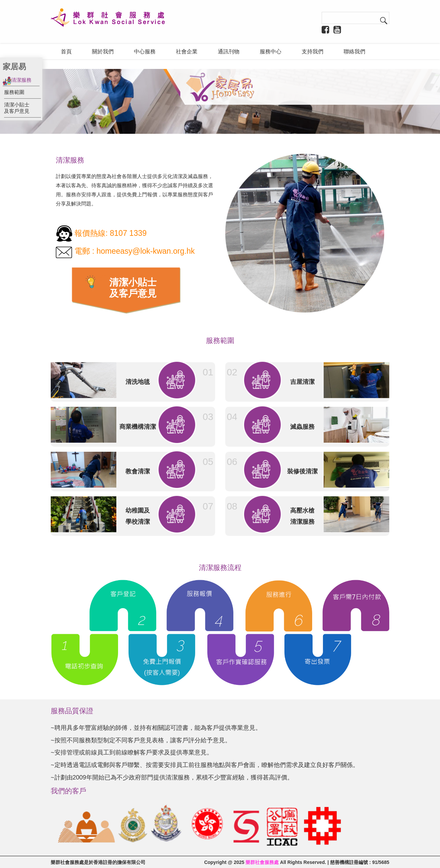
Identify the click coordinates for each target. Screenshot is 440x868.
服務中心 (271, 52)
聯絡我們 (354, 52)
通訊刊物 (229, 52)
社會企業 (187, 52)
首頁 (66, 52)
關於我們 (103, 52)
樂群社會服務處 (262, 862)
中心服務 (145, 52)
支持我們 (312, 52)
